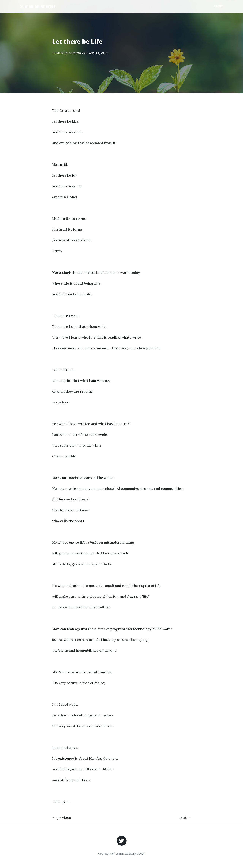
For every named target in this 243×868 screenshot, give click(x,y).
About (218, 6)
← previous (62, 818)
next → (185, 818)
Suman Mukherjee (38, 6)
